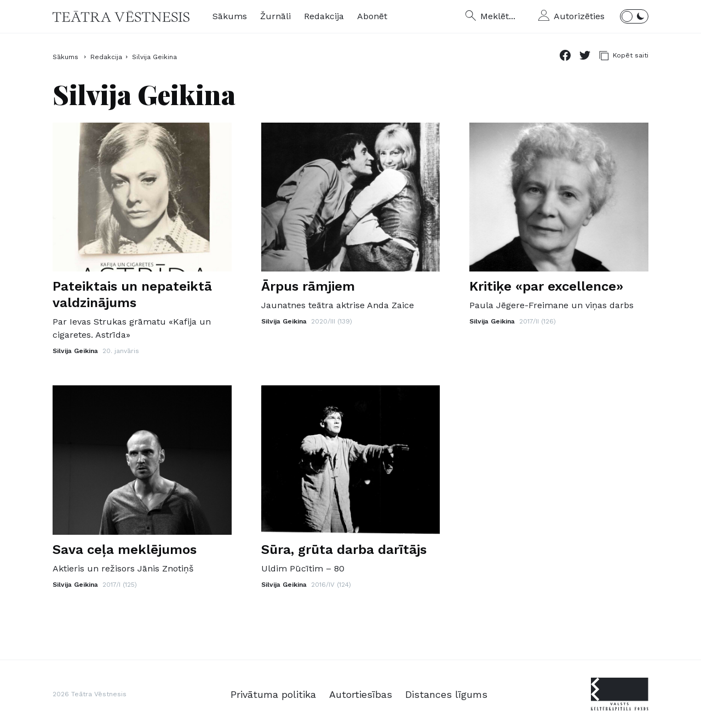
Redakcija (324, 16)
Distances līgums (446, 694)
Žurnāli (275, 16)
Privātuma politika (273, 694)
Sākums (230, 16)
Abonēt (372, 16)
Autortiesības (361, 694)
